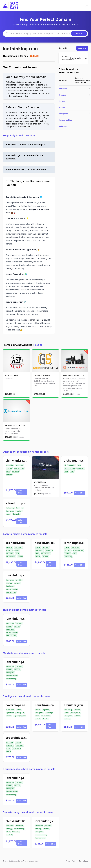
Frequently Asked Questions (19, 135)
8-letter (20, 557)
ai (65, 465)
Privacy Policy (71, 861)
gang (72, 471)
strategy (9, 468)
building (67, 719)
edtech (38, 557)
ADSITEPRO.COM (12, 375)
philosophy (68, 557)
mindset (17, 583)
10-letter (45, 557)
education (10, 742)
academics (10, 745)
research (9, 547)
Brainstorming (64, 126)
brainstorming (19, 468)
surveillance (10, 710)
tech (79, 465)
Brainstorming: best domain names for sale (28, 812)
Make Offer (82, 48)
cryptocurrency (70, 468)
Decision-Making (65, 120)
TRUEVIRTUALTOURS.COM (15, 425)
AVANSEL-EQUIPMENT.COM (74, 375)
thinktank (16, 471)
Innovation (63, 89)
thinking (9, 583)
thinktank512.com (19, 460)
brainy (9, 751)
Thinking (62, 101)
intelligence (39, 550)
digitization (17, 514)
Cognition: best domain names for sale (25, 534)
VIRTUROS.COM (40, 482)
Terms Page (84, 861)
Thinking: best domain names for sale (24, 610)
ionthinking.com (20, 49)
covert (19, 710)
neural (17, 550)
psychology (19, 547)
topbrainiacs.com (18, 738)
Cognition (62, 95)
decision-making (12, 589)
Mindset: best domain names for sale (24, 653)
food (18, 508)
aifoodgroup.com (18, 503)
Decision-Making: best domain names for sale (29, 769)
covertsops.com (17, 705)
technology (10, 508)
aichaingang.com (76, 460)
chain (66, 471)
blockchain (81, 468)
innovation (19, 465)
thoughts (68, 554)
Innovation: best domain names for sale (26, 452)
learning (18, 742)
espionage (17, 716)
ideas (8, 471)
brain (17, 554)
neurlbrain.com (46, 543)
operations (10, 713)
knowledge (20, 745)
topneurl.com (15, 543)
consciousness (78, 550)
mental (38, 547)
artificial (78, 716)
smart (8, 748)
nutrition (19, 511)
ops (24, 716)
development (75, 713)
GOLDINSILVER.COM (42, 375)
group (8, 514)
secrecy (9, 716)
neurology (10, 554)
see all (39, 345)
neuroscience (11, 557)
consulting (10, 465)
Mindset (62, 107)
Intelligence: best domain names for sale (26, 696)
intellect (9, 474)
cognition (10, 550)
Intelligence (63, 114)
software (77, 710)
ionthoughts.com (76, 543)
